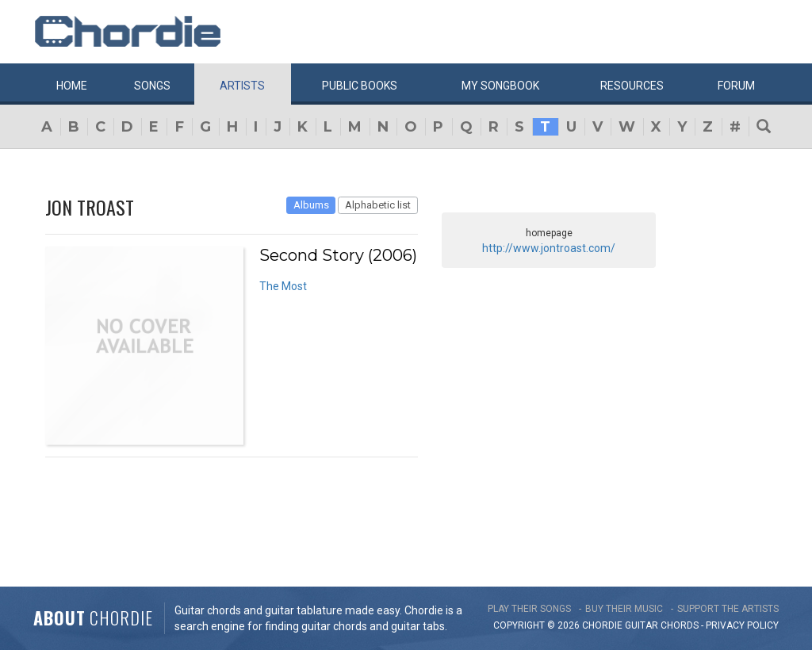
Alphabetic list (378, 205)
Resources (632, 86)
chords (680, 625)
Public (360, 86)
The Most (283, 286)
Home (72, 86)
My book (500, 86)
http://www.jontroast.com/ (549, 248)
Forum (736, 86)
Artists (242, 86)
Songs (152, 86)
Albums (311, 205)
